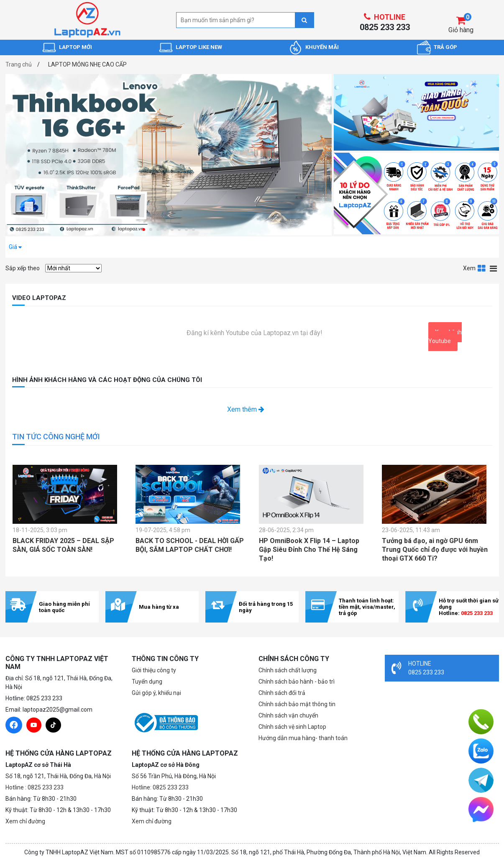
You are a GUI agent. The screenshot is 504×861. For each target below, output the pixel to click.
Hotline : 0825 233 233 (35, 787)
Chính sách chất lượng (288, 670)
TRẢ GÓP (445, 47)
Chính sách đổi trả (282, 693)
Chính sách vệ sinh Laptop (292, 727)
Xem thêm (246, 409)
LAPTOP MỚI (75, 47)
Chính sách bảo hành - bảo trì (297, 682)
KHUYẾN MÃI (322, 47)
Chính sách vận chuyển (288, 715)
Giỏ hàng (461, 30)
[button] (144, 229)
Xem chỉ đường (25, 821)
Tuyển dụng (147, 682)
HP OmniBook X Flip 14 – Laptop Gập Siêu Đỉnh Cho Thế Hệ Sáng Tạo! (309, 550)
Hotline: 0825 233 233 (160, 787)
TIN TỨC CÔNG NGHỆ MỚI (56, 437)
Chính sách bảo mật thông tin (297, 704)
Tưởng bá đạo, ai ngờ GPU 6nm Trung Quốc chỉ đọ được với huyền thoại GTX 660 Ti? (435, 550)
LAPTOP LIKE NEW (199, 47)
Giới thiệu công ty (154, 670)
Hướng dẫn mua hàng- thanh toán (303, 738)
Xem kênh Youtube (445, 337)
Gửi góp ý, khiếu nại (156, 693)
